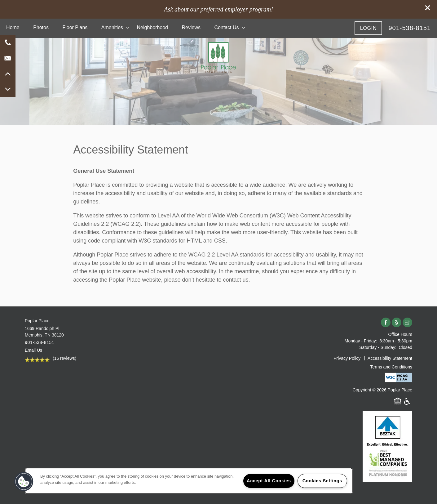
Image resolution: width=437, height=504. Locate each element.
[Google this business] (407, 323)
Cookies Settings (322, 481)
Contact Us (226, 27)
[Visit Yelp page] (397, 323)
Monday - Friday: (361, 341)
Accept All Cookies (269, 481)
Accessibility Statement (390, 358)
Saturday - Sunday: (378, 347)
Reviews (191, 27)
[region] (189, 481)
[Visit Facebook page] (386, 323)
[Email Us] (8, 58)
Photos (41, 27)
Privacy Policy (347, 358)
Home (13, 27)
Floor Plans (75, 27)
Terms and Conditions (391, 367)
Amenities (112, 27)
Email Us (33, 350)
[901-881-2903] (8, 42)
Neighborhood (152, 27)
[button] (428, 8)
